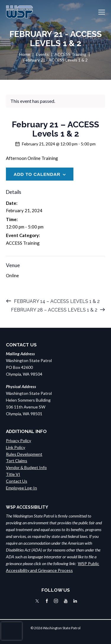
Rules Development (24, 454)
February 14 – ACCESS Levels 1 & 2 (56, 301)
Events (42, 54)
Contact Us (17, 481)
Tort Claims (17, 461)
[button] (102, 12)
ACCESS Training (70, 54)
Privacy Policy (18, 441)
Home (25, 54)
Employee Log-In (21, 488)
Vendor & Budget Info (26, 467)
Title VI (13, 474)
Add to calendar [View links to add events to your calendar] (37, 174)
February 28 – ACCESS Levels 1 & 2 (55, 310)
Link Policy (16, 447)
